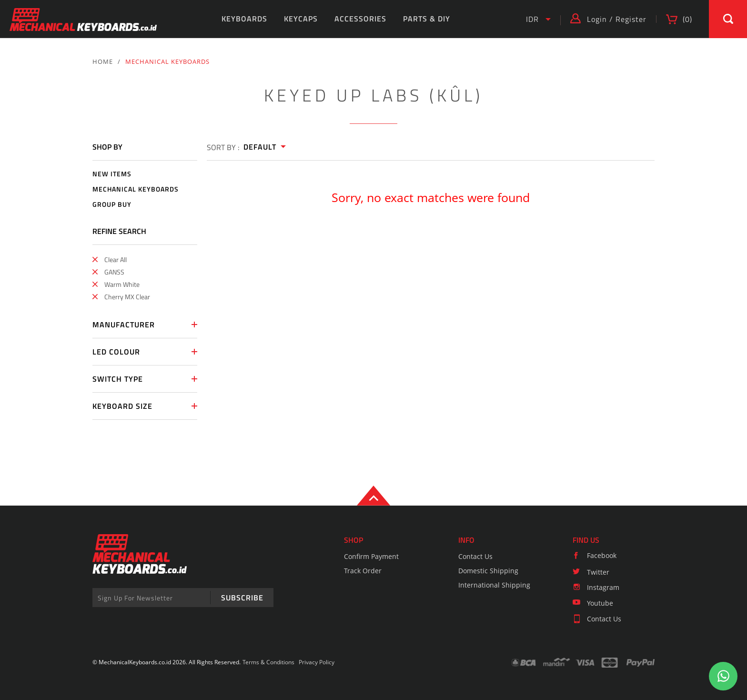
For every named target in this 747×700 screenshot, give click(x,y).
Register (631, 19)
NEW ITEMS (112, 174)
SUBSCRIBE (242, 598)
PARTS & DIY (427, 19)
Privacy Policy (317, 662)
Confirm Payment (371, 556)
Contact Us (475, 556)
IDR (532, 19)
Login (597, 19)
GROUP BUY (112, 205)
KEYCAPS (301, 19)
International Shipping (494, 585)
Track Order (363, 571)
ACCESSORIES (360, 19)
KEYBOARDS (244, 19)
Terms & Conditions (268, 662)
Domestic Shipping (488, 571)
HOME (103, 61)
